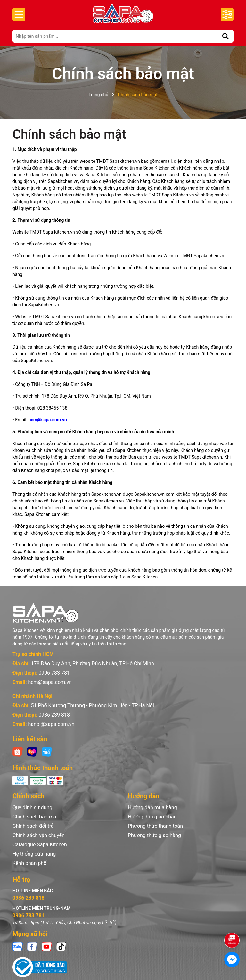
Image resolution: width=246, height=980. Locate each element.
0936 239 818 (54, 715)
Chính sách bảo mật (69, 134)
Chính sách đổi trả (33, 826)
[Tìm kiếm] (225, 36)
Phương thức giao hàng (154, 835)
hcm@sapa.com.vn (48, 420)
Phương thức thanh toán (155, 826)
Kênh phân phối (30, 863)
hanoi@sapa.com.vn (51, 724)
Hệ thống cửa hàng (34, 854)
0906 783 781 (54, 673)
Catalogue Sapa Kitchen (40, 845)
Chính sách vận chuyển (39, 835)
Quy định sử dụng (32, 807)
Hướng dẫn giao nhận (152, 817)
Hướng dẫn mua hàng (152, 807)
